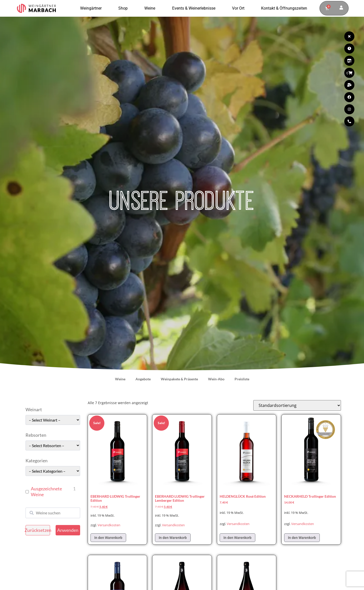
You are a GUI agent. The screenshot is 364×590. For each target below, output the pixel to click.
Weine (151, 8)
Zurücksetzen (38, 530)
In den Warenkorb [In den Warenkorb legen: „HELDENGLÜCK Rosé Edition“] (237, 538)
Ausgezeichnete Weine (46, 491)
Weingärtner (92, 8)
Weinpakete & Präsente (179, 379)
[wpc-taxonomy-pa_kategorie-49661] (53, 471)
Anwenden (68, 530)
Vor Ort (240, 8)
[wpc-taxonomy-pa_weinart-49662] (53, 420)
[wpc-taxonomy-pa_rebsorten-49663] (53, 445)
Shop (124, 8)
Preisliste (242, 379)
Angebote (143, 379)
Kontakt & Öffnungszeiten (284, 8)
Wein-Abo (216, 379)
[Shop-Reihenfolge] (297, 405)
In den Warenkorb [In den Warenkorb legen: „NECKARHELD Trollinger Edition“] (302, 538)
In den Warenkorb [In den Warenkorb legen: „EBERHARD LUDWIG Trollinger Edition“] (108, 538)
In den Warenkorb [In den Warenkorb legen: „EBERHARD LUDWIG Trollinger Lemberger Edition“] (173, 538)
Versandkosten (109, 525)
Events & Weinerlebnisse (195, 8)
